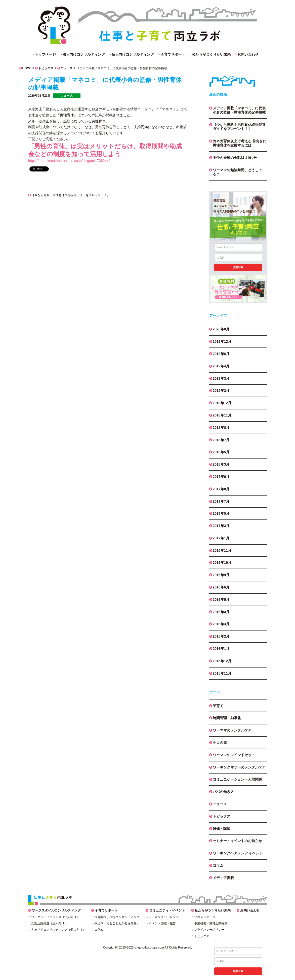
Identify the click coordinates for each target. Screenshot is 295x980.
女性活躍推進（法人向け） (49, 923)
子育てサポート (173, 54)
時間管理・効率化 (227, 718)
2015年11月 (222, 673)
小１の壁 (220, 743)
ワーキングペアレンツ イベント (238, 853)
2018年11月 (222, 415)
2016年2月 (221, 636)
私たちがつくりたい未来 (211, 54)
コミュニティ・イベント (167, 910)
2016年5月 (221, 600)
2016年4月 (221, 612)
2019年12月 (222, 341)
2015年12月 (222, 661)
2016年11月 (222, 550)
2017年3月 (221, 526)
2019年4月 (221, 366)
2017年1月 (221, 538)
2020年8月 (221, 329)
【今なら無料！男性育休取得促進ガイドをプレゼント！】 (69, 195)
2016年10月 (222, 563)
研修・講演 (222, 829)
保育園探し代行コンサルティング (117, 917)
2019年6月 (221, 354)
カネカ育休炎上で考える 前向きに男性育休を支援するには (240, 143)
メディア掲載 (223, 878)
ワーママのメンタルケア (232, 730)
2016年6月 (221, 587)
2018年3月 (221, 464)
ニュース (66, 68)
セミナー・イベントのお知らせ (237, 841)
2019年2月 (221, 391)
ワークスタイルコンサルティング (56, 910)
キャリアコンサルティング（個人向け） (58, 930)
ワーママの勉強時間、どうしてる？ (237, 172)
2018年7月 (221, 440)
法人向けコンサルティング (84, 54)
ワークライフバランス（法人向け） (55, 917)
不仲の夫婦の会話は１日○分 (235, 158)
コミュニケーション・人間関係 (237, 779)
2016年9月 (221, 575)
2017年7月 (221, 501)
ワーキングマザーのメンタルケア (239, 767)
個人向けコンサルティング (133, 54)
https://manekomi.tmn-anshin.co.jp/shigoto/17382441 (69, 161)
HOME (27, 68)
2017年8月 (221, 489)
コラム (218, 865)
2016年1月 (221, 649)
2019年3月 (221, 378)
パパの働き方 (223, 792)
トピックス (46, 68)
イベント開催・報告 (162, 923)
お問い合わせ (248, 54)
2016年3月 (221, 624)
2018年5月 (221, 452)
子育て (218, 706)
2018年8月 (221, 428)
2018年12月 (222, 403)
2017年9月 (221, 477)
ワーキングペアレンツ (164, 917)
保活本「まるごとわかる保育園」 (117, 923)
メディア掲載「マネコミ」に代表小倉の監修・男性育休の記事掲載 (239, 110)
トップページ (45, 54)
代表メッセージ (205, 917)
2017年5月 (221, 513)
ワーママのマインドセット (234, 755)
